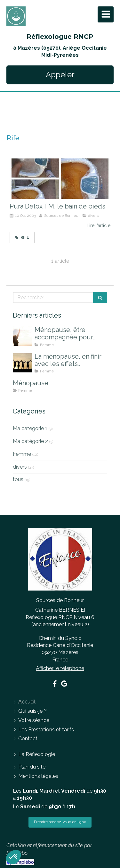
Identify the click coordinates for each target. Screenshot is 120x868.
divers (20, 467)
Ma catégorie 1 (30, 428)
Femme (22, 454)
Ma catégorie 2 (30, 441)
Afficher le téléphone (60, 668)
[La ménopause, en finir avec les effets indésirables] (22, 363)
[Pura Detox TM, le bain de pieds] (60, 179)
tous (18, 479)
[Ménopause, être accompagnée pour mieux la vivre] (22, 336)
